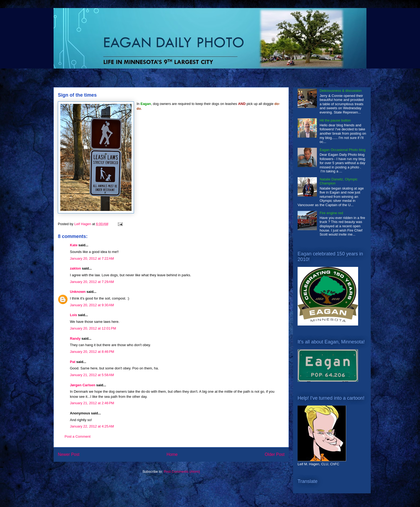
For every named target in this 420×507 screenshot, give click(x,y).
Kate (74, 245)
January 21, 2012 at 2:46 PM (92, 403)
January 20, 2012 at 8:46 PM (92, 352)
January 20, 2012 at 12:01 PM (93, 328)
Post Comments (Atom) (182, 472)
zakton (75, 268)
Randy (75, 338)
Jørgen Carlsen (83, 385)
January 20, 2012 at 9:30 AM (92, 305)
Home (172, 454)
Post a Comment (78, 436)
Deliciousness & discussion (341, 91)
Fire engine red (331, 213)
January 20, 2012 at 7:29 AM (92, 282)
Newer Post (69, 454)
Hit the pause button (335, 120)
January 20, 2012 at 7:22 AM (92, 258)
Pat (73, 362)
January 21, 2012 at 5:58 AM (92, 375)
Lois (74, 315)
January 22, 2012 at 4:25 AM (92, 426)
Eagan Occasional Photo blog (342, 150)
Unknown (78, 292)
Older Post (275, 454)
